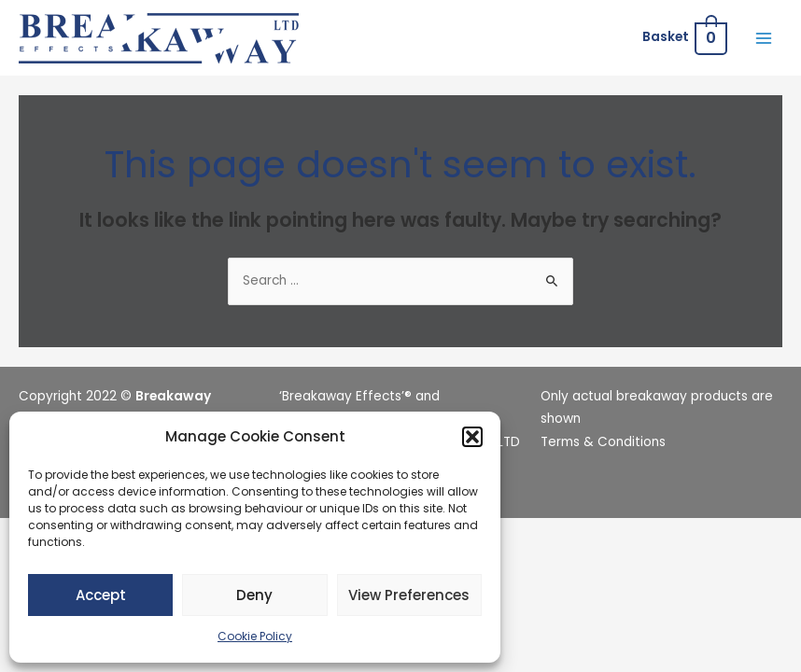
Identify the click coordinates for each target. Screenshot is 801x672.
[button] (472, 437)
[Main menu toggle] (764, 38)
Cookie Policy (255, 636)
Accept (101, 595)
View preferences (409, 595)
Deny (254, 595)
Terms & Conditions (603, 442)
